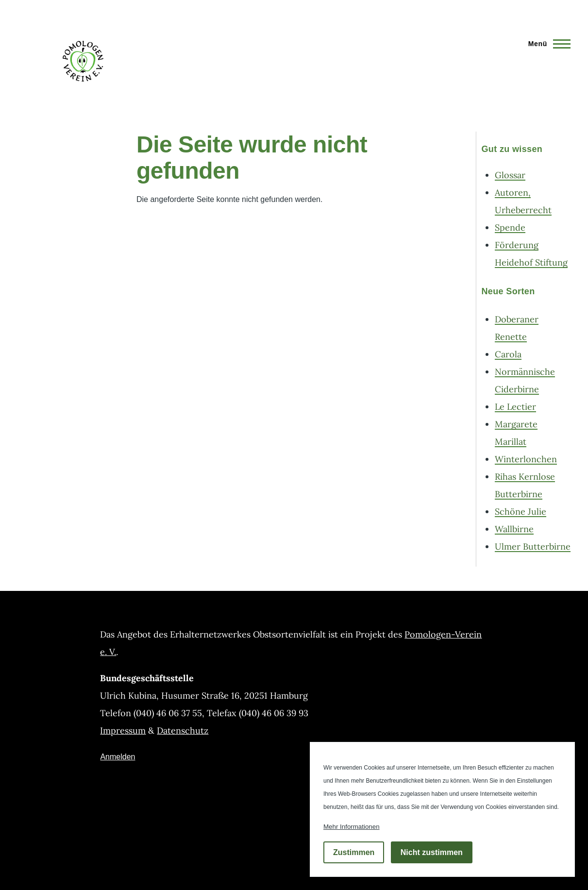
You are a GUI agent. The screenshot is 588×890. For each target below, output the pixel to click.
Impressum (123, 730)
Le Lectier (515, 407)
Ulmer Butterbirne (533, 546)
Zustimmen (354, 852)
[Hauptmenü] (546, 44)
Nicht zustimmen (432, 852)
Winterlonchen (526, 459)
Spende (510, 227)
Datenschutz (183, 730)
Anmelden (118, 757)
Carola (508, 354)
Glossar (510, 175)
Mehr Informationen (352, 827)
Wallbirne (514, 529)
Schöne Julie (521, 512)
